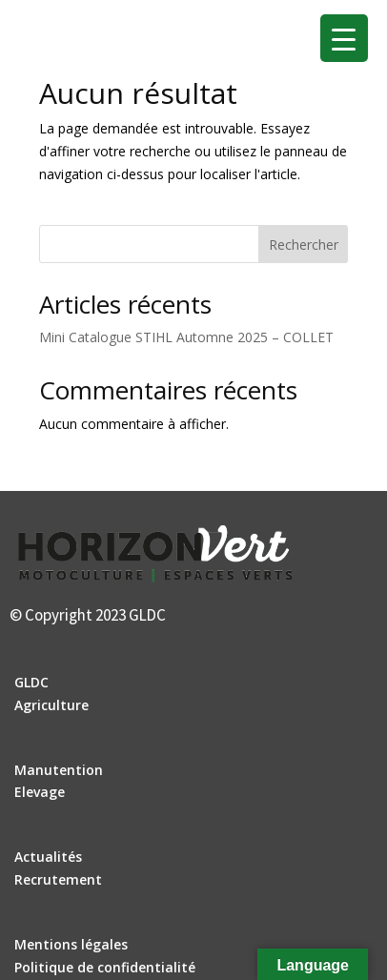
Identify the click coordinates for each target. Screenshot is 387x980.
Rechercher (304, 245)
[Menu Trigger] (344, 38)
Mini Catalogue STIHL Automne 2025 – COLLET (186, 337)
